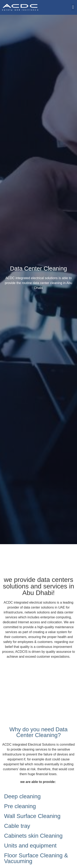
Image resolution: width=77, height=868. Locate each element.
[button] (73, 7)
